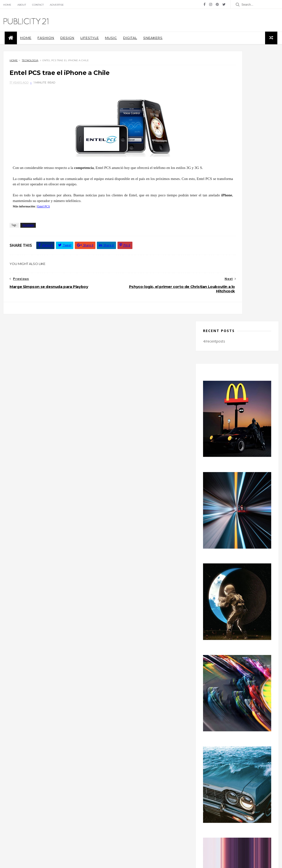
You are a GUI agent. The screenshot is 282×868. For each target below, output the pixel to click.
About (19, 5)
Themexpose (25, 862)
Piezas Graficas (111, 804)
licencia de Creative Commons (63, 813)
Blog (12, 813)
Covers (105, 790)
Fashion (41, 44)
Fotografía (108, 797)
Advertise (54, 5)
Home (4, 5)
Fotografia (159, 790)
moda (142, 797)
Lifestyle (85, 44)
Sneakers (148, 44)
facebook (237, 712)
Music (106, 44)
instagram (237, 722)
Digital (125, 44)
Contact (35, 5)
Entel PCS (37, 221)
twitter (237, 732)
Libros (126, 797)
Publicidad (136, 804)
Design (63, 44)
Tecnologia (27, 70)
